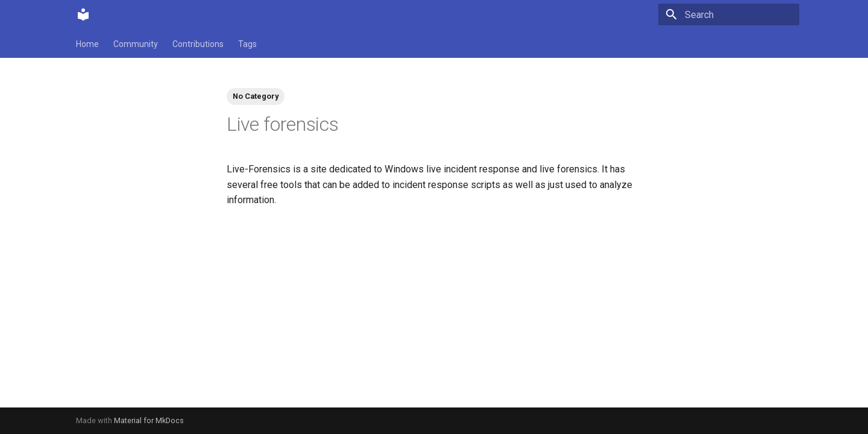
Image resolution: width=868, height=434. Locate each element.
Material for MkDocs (149, 420)
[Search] (729, 14)
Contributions (198, 44)
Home (87, 44)
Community (136, 44)
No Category (256, 96)
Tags (247, 44)
